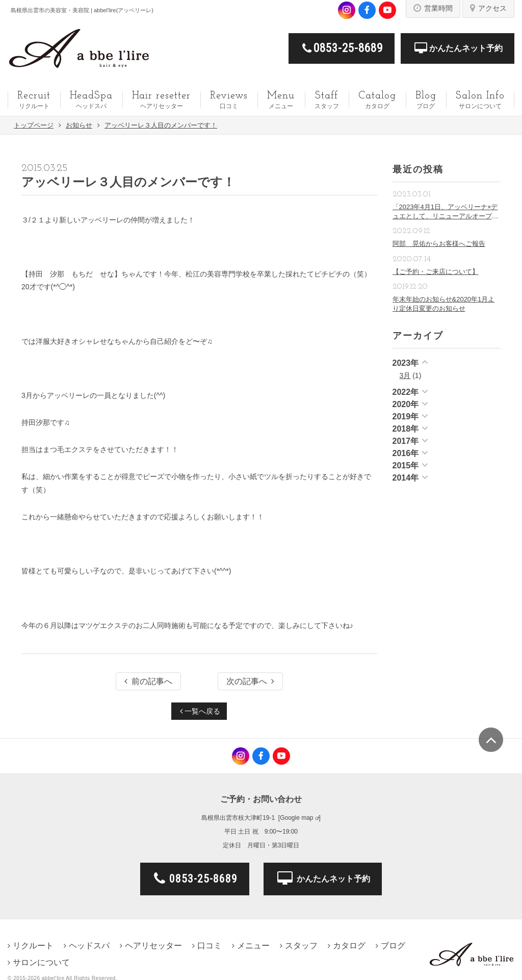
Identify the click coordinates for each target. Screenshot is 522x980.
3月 (405, 375)
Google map (296, 818)
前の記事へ (148, 681)
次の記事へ (250, 681)
